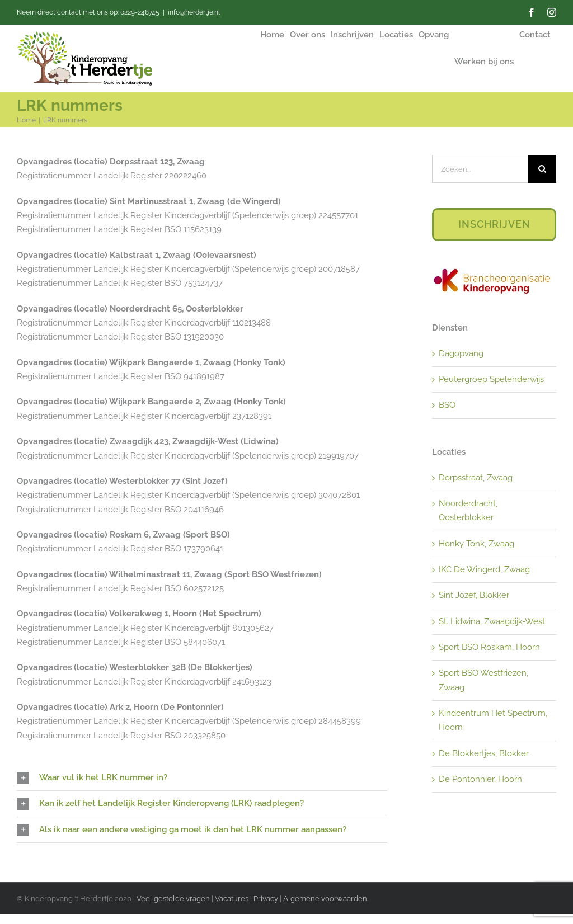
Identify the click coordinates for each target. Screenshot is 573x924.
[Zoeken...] (480, 169)
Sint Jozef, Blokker (474, 595)
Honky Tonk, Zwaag (476, 544)
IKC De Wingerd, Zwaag (484, 569)
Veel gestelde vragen (173, 899)
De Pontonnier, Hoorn (480, 779)
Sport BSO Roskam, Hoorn (489, 647)
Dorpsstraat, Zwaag (476, 478)
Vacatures (233, 899)
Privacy (266, 899)
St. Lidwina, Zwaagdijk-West (492, 621)
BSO (447, 405)
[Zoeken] (542, 169)
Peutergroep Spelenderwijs (491, 379)
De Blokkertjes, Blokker (484, 753)
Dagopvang (461, 353)
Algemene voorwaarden (325, 899)
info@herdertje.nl (194, 12)
